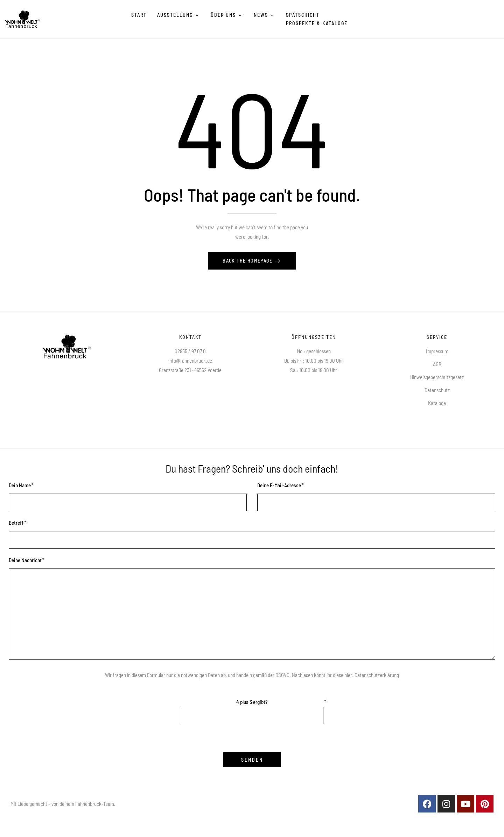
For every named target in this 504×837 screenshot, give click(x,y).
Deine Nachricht (25, 560)
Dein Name (20, 485)
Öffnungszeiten (314, 337)
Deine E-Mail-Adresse (279, 485)
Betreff (16, 523)
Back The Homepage (248, 261)
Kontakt (190, 337)
